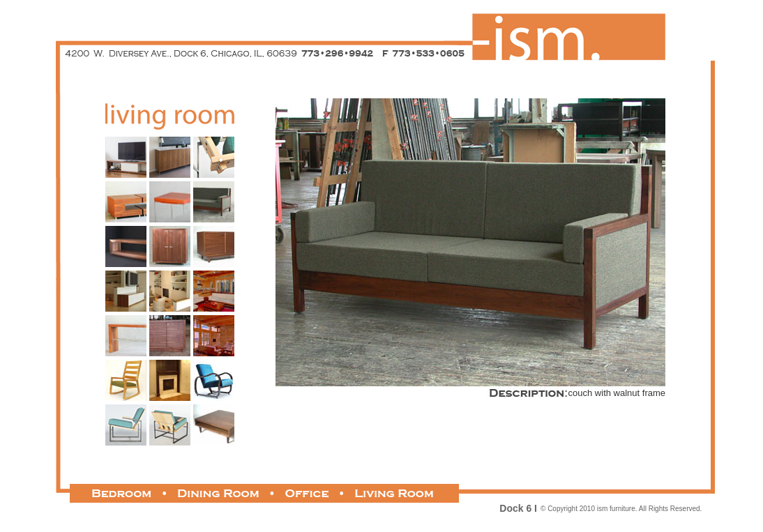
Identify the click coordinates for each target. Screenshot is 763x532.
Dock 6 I (518, 508)
